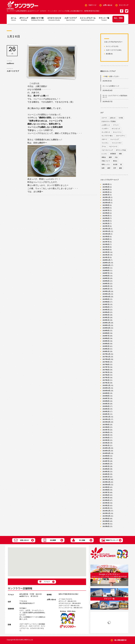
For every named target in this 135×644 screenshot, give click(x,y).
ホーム (14, 19)
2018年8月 (106, 333)
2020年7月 (106, 273)
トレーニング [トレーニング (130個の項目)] (114, 139)
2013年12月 (106, 479)
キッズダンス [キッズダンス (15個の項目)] (106, 132)
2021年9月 (106, 237)
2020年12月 (106, 260)
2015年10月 (106, 422)
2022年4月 (106, 218)
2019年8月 (106, 302)
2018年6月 (106, 338)
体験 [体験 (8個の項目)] (120, 154)
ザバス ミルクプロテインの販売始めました (115, 96)
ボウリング (24, 19)
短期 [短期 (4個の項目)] (103, 168)
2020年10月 (106, 265)
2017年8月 (106, 365)
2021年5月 (106, 247)
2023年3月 (106, 190)
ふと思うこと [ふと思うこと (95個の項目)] (106, 125)
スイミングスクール (88, 19)
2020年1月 (106, 289)
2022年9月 (106, 205)
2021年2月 (106, 255)
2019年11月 (106, 294)
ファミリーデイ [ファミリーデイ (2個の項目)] (117, 143)
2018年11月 (106, 325)
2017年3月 (106, 378)
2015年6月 (106, 432)
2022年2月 (106, 224)
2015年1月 (106, 445)
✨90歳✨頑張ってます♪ (111, 76)
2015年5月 (106, 435)
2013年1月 (106, 508)
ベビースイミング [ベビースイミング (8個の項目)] (107, 150)
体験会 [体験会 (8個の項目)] (104, 157)
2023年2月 (106, 192)
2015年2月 (106, 443)
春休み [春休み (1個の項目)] (115, 161)
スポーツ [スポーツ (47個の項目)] (104, 139)
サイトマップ (124, 5)
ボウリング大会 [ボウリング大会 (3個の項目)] (121, 150)
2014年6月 (106, 464)
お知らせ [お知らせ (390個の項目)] (113, 118)
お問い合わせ (108, 5)
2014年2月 (106, 474)
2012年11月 (106, 513)
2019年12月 (106, 291)
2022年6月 (106, 213)
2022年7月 (106, 210)
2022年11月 (106, 200)
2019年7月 (106, 304)
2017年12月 (106, 354)
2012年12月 (106, 511)
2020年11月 (106, 263)
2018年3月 (106, 346)
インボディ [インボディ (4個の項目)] (105, 129)
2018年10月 (106, 328)
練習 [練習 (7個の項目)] (109, 168)
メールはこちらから (65, 599)
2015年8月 (106, 427)
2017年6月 (106, 370)
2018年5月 (106, 341)
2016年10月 (106, 391)
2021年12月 (106, 229)
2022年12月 (106, 197)
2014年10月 (106, 453)
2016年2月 (106, 412)
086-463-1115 (70, 608)
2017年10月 (106, 359)
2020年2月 (106, 286)
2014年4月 (106, 469)
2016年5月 (106, 404)
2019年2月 (106, 318)
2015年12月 (106, 417)
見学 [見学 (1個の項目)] (115, 168)
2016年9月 (106, 393)
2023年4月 (106, 187)
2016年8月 (106, 396)
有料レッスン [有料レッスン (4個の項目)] (106, 164)
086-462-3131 (67, 601)
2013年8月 (106, 490)
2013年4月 (106, 500)
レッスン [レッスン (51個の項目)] (104, 154)
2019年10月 (106, 297)
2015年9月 (106, 425)
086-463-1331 (69, 606)
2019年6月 (106, 307)
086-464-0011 (70, 603)
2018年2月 (106, 349)
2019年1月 (106, 320)
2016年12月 (106, 385)
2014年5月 (106, 466)
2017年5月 (106, 372)
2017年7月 (106, 367)
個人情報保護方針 (121, 640)
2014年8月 (106, 459)
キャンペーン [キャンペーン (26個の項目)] (117, 132)
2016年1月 (106, 414)
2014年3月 (106, 472)
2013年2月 (106, 506)
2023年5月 (106, 184)
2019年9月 (106, 299)
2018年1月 (106, 351)
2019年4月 (106, 312)
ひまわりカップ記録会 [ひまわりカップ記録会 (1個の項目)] (109, 121)
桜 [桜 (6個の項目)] (121, 164)
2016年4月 (106, 406)
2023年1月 (106, 195)
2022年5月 (106, 216)
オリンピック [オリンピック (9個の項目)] (116, 129)
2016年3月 (106, 409)
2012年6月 (106, 526)
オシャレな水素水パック (111, 86)
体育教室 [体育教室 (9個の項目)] (113, 154)
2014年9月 (106, 456)
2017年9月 (106, 362)
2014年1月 (106, 477)
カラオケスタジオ (54, 19)
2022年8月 (106, 208)
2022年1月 (106, 226)
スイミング (110, 47)
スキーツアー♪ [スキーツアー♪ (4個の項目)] (121, 136)
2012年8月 (106, 521)
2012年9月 (106, 519)
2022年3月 (106, 221)
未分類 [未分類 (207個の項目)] (115, 164)
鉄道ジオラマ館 (38, 19)
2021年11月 (106, 231)
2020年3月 (106, 284)
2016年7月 (106, 398)
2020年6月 (106, 276)
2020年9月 (106, 268)
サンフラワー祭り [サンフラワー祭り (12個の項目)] (107, 136)
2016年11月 (106, 388)
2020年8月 (106, 271)
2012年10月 (106, 516)
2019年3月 (106, 315)
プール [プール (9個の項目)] (104, 147)
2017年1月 (106, 383)
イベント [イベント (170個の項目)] (116, 125)
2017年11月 (106, 357)
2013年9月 (106, 487)
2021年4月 (106, 250)
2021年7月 (106, 242)
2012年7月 (106, 524)
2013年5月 (106, 498)
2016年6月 (106, 401)
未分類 (108, 54)
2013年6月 (106, 495)
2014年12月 (106, 448)
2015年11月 (106, 419)
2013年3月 (106, 503)
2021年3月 (106, 252)
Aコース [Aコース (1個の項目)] (104, 118)
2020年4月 (106, 281)
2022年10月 (106, 203)
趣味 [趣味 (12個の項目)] (121, 168)
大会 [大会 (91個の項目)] (116, 157)
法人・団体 (118, 19)
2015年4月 (106, 438)
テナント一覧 (104, 19)
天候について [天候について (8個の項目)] (106, 161)
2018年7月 (106, 336)
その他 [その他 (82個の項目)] (121, 118)
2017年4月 (106, 375)
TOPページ (92, 5)
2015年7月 (106, 430)
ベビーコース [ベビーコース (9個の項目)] (113, 147)
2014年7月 (106, 461)
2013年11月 (106, 482)
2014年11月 (106, 451)
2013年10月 (106, 485)
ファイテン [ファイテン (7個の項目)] (105, 143)
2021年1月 (106, 257)
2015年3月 (106, 440)
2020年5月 (106, 278)
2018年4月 (106, 344)
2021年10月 (106, 234)
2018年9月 (106, 331)
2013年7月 (106, 492)
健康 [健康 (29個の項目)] (110, 157)
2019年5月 (106, 310)
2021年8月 (106, 239)
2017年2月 (106, 380)
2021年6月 (106, 244)
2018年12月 (106, 323)
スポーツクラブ (71, 19)
